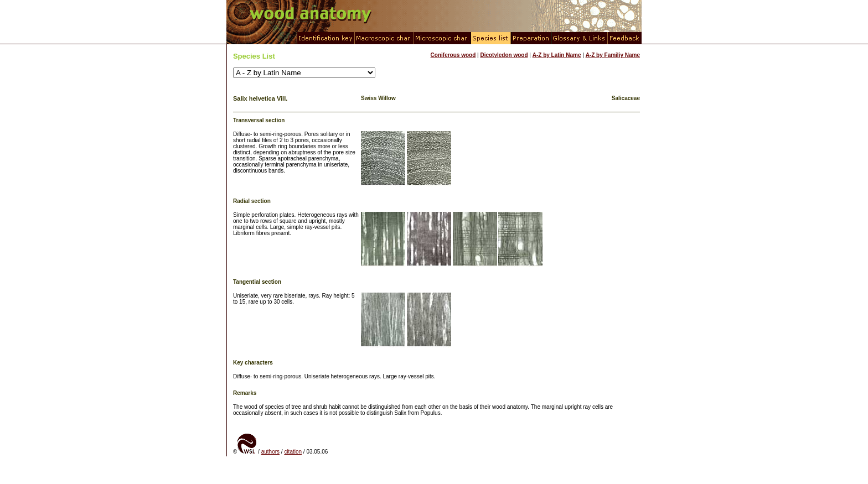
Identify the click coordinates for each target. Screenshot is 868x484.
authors (270, 452)
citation (293, 452)
